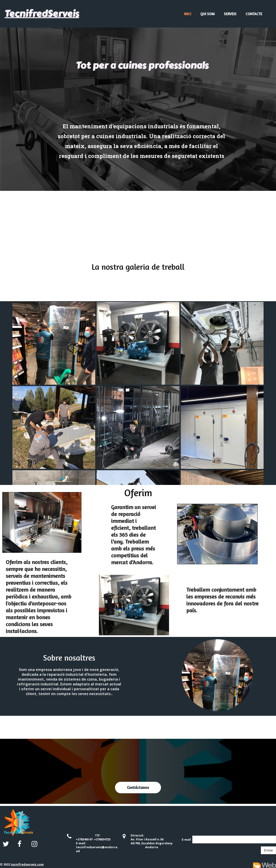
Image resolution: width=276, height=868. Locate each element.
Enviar (268, 850)
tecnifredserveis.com (27, 864)
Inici (188, 14)
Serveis (230, 14)
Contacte (254, 14)
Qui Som (207, 14)
